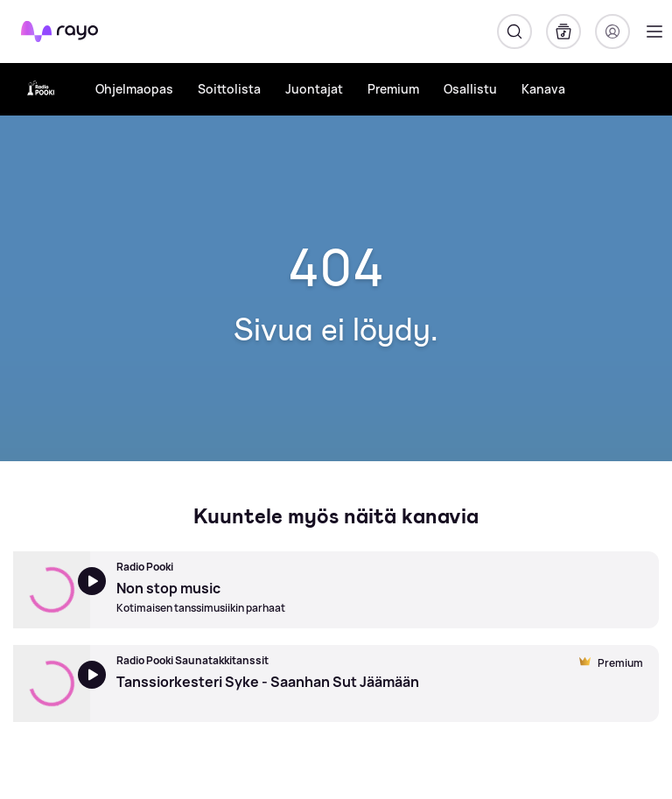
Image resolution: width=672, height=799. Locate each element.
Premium (393, 89)
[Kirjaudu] (612, 32)
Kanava (543, 89)
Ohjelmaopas (134, 89)
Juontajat (314, 89)
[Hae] (514, 32)
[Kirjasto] (563, 32)
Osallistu (470, 89)
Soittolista (229, 89)
